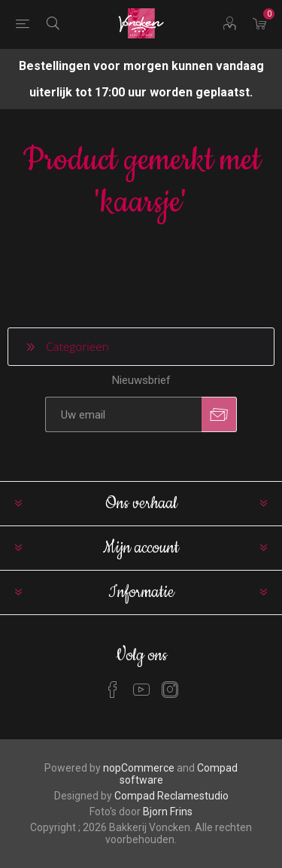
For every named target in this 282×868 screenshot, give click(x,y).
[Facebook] (113, 690)
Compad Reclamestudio (171, 796)
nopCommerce (139, 768)
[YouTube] (141, 690)
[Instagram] (170, 690)
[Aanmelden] (123, 414)
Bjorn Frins (168, 812)
